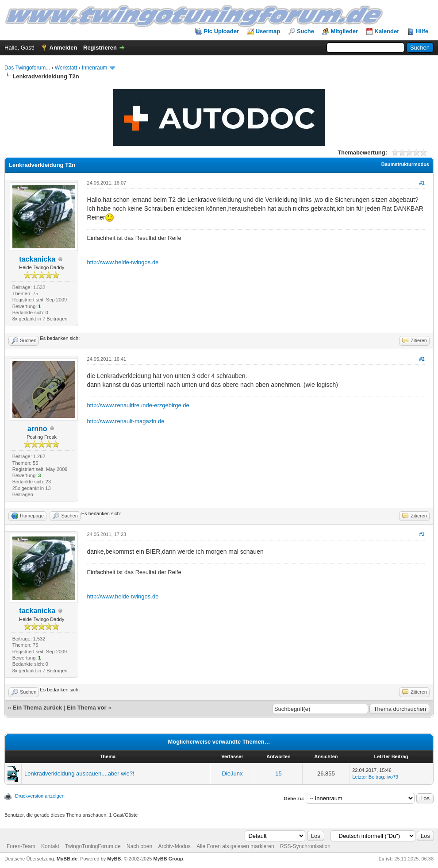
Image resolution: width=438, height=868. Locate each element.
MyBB (114, 859)
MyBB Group (168, 859)
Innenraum (94, 68)
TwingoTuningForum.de (93, 846)
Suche (305, 31)
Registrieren (100, 48)
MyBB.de (67, 859)
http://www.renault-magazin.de (126, 421)
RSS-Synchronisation (305, 846)
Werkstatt (66, 68)
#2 (422, 359)
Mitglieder (344, 31)
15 (278, 773)
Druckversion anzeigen (40, 796)
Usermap (268, 31)
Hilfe (422, 31)
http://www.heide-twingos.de (123, 262)
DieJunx (232, 773)
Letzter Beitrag (368, 777)
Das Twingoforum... (27, 68)
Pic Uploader (221, 31)
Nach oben (139, 846)
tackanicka (37, 259)
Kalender (387, 31)
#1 (422, 183)
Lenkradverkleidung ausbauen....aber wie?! (79, 773)
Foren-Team (21, 846)
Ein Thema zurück (37, 708)
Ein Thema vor (87, 708)
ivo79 (392, 777)
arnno (37, 429)
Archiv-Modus (174, 846)
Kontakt (50, 846)
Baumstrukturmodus (405, 164)
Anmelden (63, 48)
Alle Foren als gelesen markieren (235, 846)
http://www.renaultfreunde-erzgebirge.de (138, 405)
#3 (422, 534)
